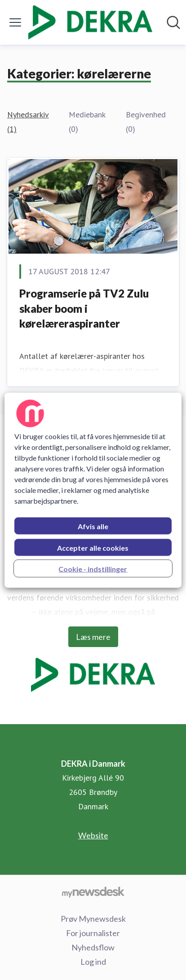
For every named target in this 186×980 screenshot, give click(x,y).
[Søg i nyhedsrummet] (173, 22)
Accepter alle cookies (93, 547)
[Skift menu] (15, 22)
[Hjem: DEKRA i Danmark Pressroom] (90, 22)
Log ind (93, 962)
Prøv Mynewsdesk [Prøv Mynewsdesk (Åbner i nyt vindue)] (93, 919)
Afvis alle (93, 526)
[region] (93, 490)
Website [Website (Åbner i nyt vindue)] (93, 835)
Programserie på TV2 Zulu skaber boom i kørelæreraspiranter (84, 308)
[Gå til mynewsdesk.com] (93, 892)
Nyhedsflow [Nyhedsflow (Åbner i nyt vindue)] (93, 947)
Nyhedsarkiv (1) (28, 122)
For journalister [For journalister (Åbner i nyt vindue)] (93, 933)
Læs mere (93, 637)
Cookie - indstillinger (93, 568)
